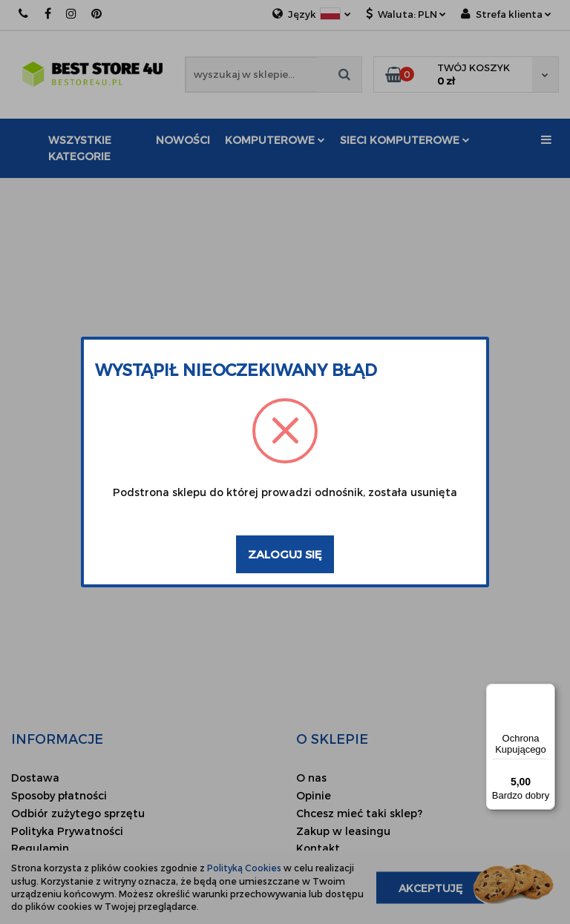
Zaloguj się (285, 554)
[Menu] (546, 693)
